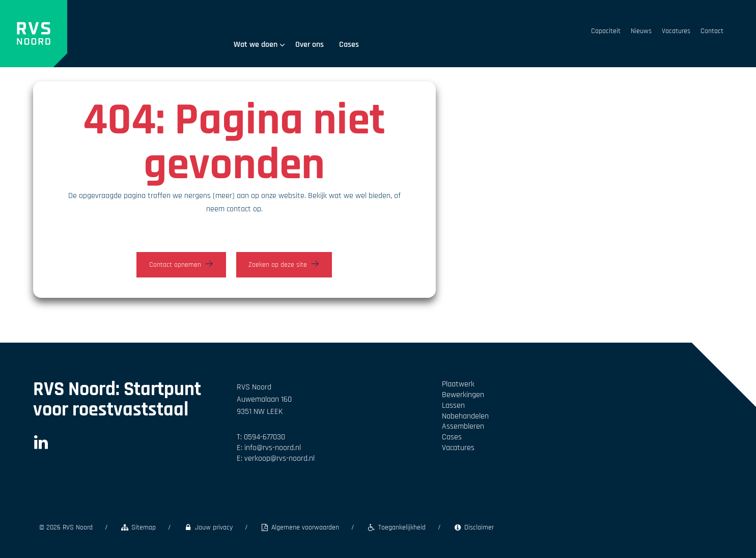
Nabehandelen (465, 416)
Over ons (310, 45)
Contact (712, 31)
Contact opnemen (175, 265)
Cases (349, 45)
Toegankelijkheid (396, 527)
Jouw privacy (208, 527)
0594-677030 (264, 437)
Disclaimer (474, 527)
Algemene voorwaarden (300, 527)
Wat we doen (259, 45)
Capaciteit (606, 31)
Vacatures (676, 31)
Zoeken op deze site (278, 265)
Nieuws (641, 31)
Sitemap (138, 527)
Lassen (453, 406)
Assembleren (463, 426)
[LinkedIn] (41, 446)
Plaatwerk (458, 384)
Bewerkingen (463, 395)
